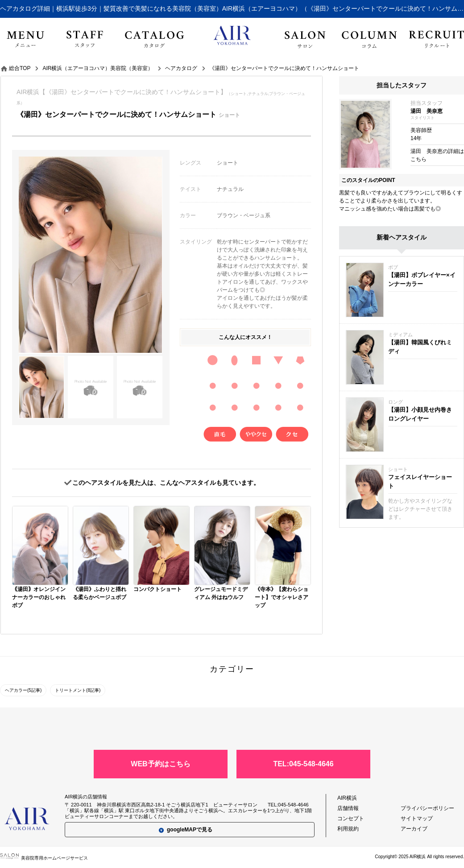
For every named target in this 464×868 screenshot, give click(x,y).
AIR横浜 (347, 798)
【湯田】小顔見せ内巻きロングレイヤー (420, 414)
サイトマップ (417, 818)
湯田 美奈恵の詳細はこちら (437, 155)
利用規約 (348, 829)
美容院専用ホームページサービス (44, 858)
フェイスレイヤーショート (420, 482)
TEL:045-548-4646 (303, 764)
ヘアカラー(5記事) (23, 690)
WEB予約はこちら (160, 764)
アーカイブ (414, 829)
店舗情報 (348, 808)
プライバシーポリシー (427, 808)
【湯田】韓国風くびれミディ (420, 347)
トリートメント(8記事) (78, 690)
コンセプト (351, 818)
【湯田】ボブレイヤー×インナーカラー (422, 279)
